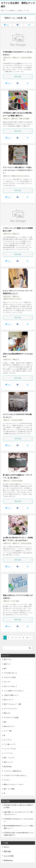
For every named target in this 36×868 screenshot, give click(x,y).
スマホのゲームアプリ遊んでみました (15, 775)
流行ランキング (8, 700)
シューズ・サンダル (10, 749)
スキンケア (7, 682)
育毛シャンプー (8, 762)
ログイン (6, 847)
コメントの (9, 856)
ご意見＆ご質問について (11, 695)
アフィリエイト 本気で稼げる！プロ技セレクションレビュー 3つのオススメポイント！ (18, 170)
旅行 (5, 668)
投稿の (7, 851)
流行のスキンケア (9, 726)
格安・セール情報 (24, 119)
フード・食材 (15, 601)
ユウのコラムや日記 (26, 58)
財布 (5, 722)
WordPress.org (8, 860)
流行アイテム (7, 58)
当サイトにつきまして (10, 686)
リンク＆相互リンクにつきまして (14, 691)
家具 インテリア (9, 758)
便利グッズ (16, 58)
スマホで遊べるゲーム (10, 673)
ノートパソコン (8, 753)
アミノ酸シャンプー (10, 744)
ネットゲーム (8, 740)
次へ (28, 638)
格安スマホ (15, 119)
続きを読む (23, 76)
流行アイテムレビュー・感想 (12, 704)
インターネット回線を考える (12, 771)
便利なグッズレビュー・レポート (20, 176)
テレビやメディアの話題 (11, 718)
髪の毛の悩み (8, 767)
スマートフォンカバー (10, 709)
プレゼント (7, 780)
